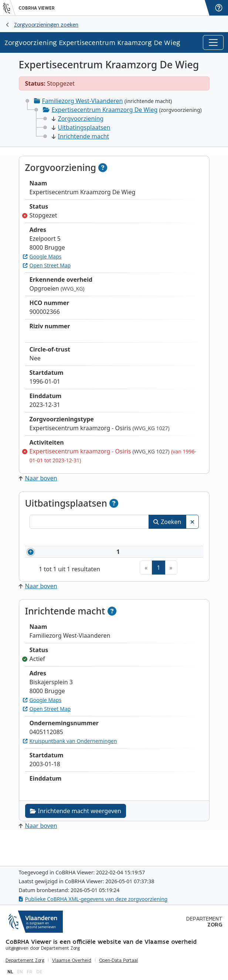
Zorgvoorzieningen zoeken (46, 25)
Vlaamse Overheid (72, 960)
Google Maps (42, 256)
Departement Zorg (25, 960)
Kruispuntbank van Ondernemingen (70, 767)
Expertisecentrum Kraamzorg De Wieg (105, 110)
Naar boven (38, 478)
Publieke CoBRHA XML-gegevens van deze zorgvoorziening (93, 899)
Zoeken (167, 522)
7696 (53, 565)
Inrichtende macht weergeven (76, 837)
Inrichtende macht (81, 136)
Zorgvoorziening (78, 119)
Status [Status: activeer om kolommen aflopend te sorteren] (183, 538)
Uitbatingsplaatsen (81, 127)
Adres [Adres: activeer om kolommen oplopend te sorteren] (147, 538)
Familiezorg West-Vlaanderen (83, 101)
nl (10, 972)
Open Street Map (47, 265)
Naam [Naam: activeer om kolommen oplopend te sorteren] (85, 538)
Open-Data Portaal (118, 960)
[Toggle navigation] (213, 42)
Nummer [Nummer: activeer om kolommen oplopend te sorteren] (50, 538)
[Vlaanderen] (9, 8)
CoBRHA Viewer (37, 8)
